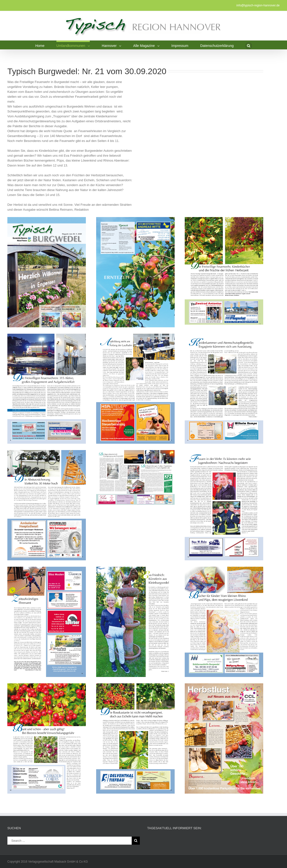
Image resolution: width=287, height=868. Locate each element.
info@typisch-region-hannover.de (258, 5)
